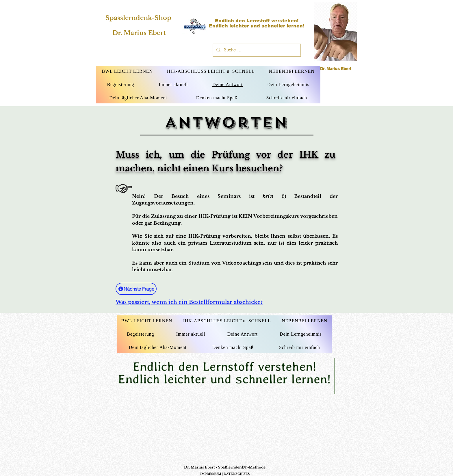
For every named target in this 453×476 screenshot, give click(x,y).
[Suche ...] (256, 50)
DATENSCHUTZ (237, 474)
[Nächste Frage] (136, 289)
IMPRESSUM (211, 474)
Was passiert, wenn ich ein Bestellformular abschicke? (189, 302)
